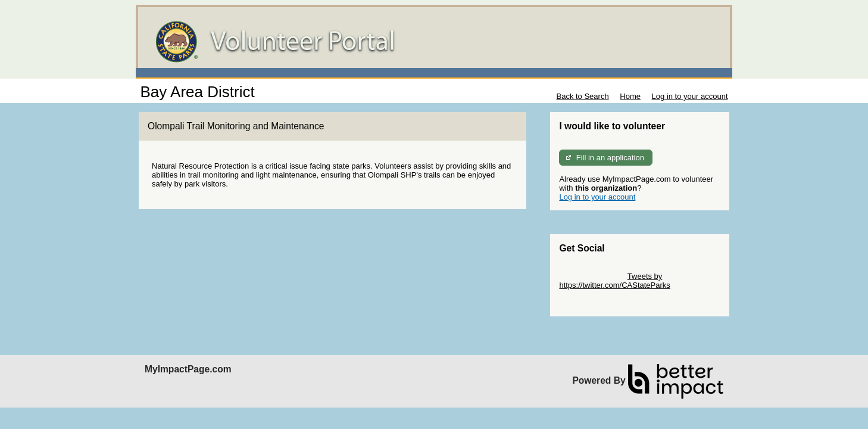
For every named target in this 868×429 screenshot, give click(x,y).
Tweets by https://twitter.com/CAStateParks (614, 281)
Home (630, 96)
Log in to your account (690, 96)
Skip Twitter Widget (592, 276)
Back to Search (582, 96)
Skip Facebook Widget (598, 303)
